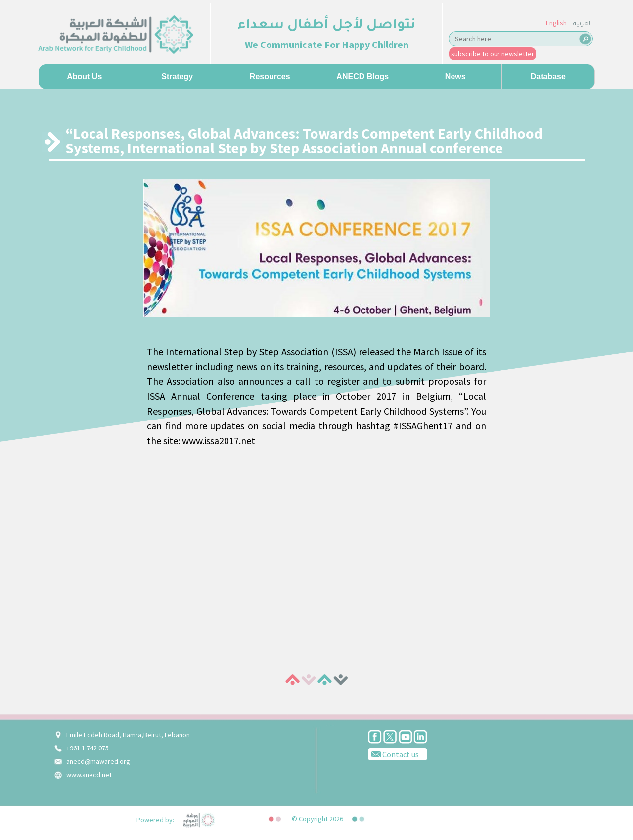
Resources (270, 76)
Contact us (393, 754)
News (455, 76)
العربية (583, 24)
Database (548, 76)
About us (84, 76)
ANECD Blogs (362, 76)
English (556, 23)
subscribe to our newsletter (493, 54)
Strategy (177, 76)
